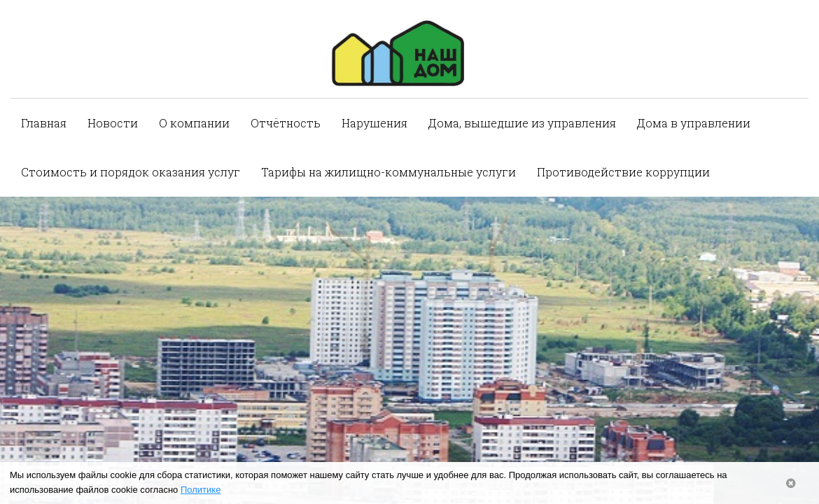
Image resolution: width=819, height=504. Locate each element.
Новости (113, 123)
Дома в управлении (694, 123)
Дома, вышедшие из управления (522, 123)
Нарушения (374, 123)
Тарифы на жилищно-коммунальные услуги (388, 172)
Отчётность (286, 123)
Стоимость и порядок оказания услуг (131, 172)
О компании (194, 123)
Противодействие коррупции (623, 172)
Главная (44, 123)
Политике (201, 490)
